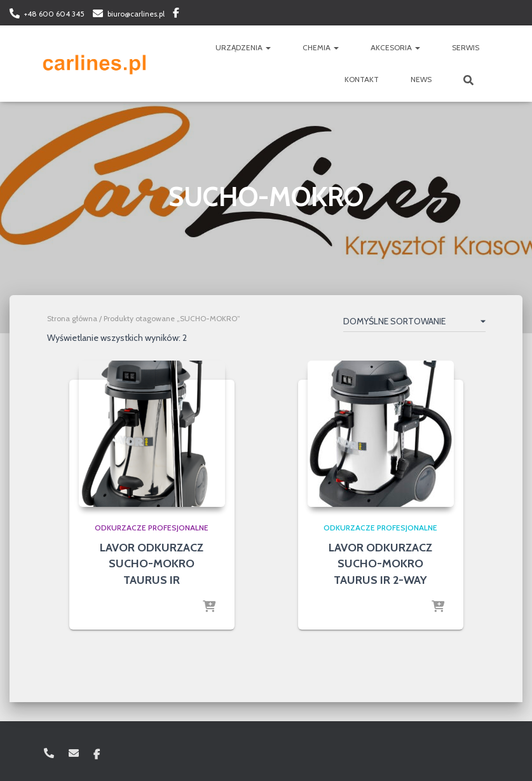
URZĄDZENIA (243, 47)
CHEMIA (321, 47)
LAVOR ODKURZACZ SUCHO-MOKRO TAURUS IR (152, 563)
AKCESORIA (395, 47)
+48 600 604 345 (54, 14)
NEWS (421, 79)
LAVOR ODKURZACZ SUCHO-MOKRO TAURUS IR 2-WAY (380, 563)
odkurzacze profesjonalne (152, 528)
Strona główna (72, 318)
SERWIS (466, 47)
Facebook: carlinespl (176, 15)
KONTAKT (362, 79)
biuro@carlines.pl (136, 14)
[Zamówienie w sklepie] (414, 324)
